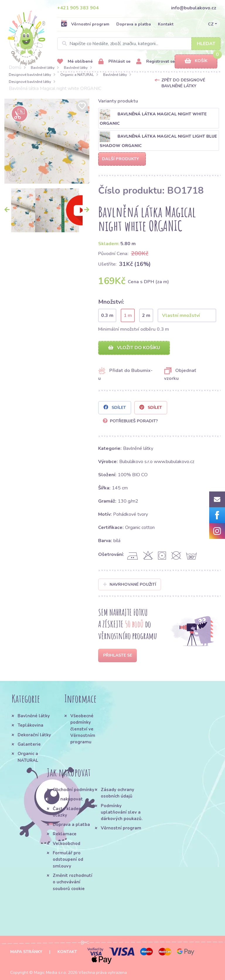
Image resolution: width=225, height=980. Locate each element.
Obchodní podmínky (74, 790)
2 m (146, 315)
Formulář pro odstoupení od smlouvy (68, 859)
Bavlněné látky (43, 68)
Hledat (206, 44)
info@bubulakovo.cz (194, 8)
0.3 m (107, 315)
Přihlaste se (118, 655)
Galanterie (29, 744)
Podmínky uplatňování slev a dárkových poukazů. (122, 812)
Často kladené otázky (68, 812)
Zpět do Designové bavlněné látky (183, 83)
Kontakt (166, 24)
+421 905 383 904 (78, 8)
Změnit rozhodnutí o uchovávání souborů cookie (73, 882)
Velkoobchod (67, 844)
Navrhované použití (130, 584)
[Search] (139, 44)
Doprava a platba (134, 24)
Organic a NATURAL (77, 75)
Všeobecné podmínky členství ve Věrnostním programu (83, 729)
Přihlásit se (114, 62)
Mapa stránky (26, 952)
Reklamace (65, 834)
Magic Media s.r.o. (50, 973)
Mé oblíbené (75, 62)
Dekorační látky (34, 735)
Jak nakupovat (68, 799)
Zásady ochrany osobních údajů (117, 793)
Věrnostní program (85, 24)
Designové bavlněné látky (30, 75)
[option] (47, 141)
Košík (196, 61)
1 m (128, 315)
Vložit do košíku (134, 348)
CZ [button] (211, 24)
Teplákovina (30, 725)
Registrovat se (155, 62)
